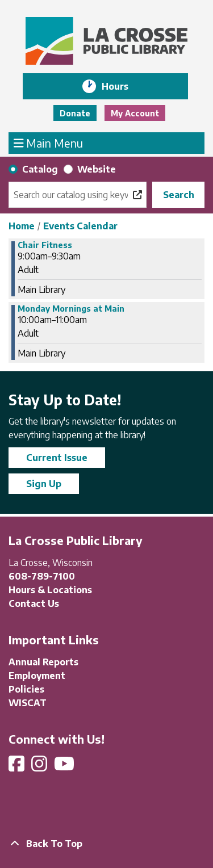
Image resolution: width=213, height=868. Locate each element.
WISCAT (28, 703)
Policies (26, 689)
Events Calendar (80, 226)
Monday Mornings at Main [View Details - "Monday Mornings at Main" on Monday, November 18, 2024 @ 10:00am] (71, 309)
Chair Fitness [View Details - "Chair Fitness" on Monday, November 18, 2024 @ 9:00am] (45, 245)
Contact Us (34, 603)
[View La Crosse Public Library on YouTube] (65, 767)
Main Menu (49, 142)
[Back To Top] (106, 844)
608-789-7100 (42, 576)
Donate (75, 113)
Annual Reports (43, 662)
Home (22, 226)
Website (97, 169)
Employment (37, 676)
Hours (123, 86)
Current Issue (57, 458)
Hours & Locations (50, 590)
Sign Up (44, 484)
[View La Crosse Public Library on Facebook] (18, 767)
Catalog (40, 169)
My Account (135, 113)
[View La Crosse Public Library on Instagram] (40, 767)
